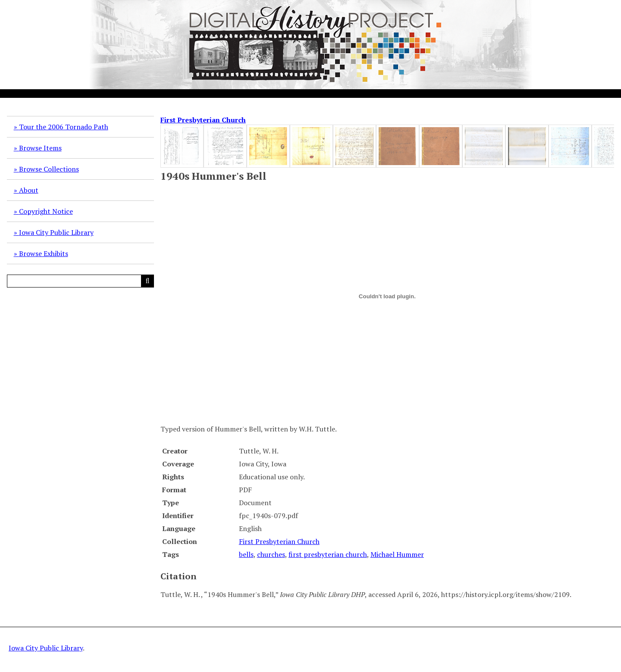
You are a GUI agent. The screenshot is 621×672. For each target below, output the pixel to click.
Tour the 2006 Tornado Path (64, 127)
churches (271, 554)
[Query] (80, 281)
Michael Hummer (397, 554)
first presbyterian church (328, 554)
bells (246, 554)
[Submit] (147, 281)
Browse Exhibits (44, 253)
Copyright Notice (46, 211)
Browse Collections (49, 169)
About (29, 190)
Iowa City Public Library (56, 232)
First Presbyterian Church (203, 120)
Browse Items (40, 148)
